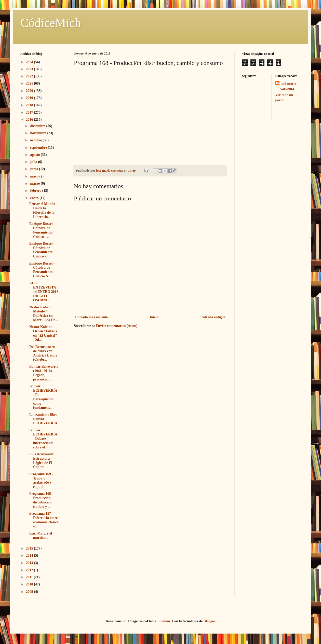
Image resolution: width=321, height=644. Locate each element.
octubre (36, 140)
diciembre (38, 126)
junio (35, 169)
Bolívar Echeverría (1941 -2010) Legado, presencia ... (44, 373)
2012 (30, 570)
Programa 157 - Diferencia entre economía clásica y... (44, 520)
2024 (30, 62)
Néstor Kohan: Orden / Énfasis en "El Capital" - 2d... (43, 333)
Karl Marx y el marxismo (41, 536)
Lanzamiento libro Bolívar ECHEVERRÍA (43, 419)
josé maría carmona (289, 86)
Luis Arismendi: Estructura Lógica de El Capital (42, 461)
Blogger (209, 621)
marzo (35, 183)
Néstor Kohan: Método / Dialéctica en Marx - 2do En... (44, 314)
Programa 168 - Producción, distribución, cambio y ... (41, 500)
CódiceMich (51, 23)
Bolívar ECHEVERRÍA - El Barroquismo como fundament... (43, 397)
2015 (30, 548)
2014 (30, 556)
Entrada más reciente (91, 317)
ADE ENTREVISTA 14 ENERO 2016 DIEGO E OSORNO (44, 292)
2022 (30, 76)
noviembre (39, 133)
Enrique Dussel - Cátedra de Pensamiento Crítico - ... (42, 230)
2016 (30, 120)
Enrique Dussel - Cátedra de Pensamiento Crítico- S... (42, 270)
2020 (30, 91)
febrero (36, 191)
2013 (30, 563)
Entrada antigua (213, 317)
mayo (35, 176)
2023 (30, 69)
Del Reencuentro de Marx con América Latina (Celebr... (43, 353)
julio (34, 162)
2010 (30, 584)
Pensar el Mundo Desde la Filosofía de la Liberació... (42, 210)
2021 (30, 83)
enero (35, 198)
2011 (30, 577)
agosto (35, 155)
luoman (164, 621)
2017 (30, 112)
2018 (30, 105)
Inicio (154, 317)
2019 (30, 98)
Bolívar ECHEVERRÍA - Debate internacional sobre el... (43, 439)
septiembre (39, 148)
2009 (30, 592)
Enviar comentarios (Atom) (117, 326)
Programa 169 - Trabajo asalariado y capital (41, 480)
